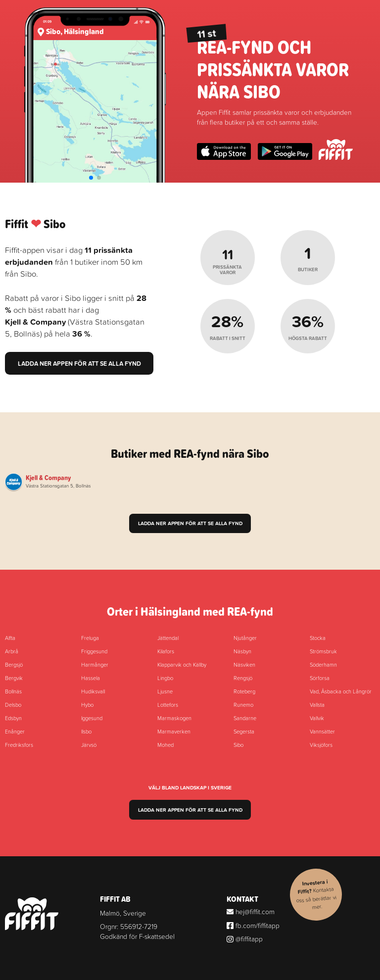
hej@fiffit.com (251, 911)
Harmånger (95, 664)
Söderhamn (323, 664)
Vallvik (317, 718)
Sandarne (245, 718)
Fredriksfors (19, 745)
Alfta (10, 638)
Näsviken (244, 664)
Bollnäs (13, 691)
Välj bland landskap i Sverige (190, 788)
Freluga (90, 638)
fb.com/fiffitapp (253, 925)
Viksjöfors (321, 745)
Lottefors (168, 705)
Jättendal (168, 638)
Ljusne (165, 691)
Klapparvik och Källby (182, 664)
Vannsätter (322, 731)
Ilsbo (86, 731)
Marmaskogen (174, 718)
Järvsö (89, 745)
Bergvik (14, 678)
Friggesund (94, 651)
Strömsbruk (323, 651)
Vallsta (317, 705)
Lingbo (165, 678)
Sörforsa (320, 678)
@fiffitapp (245, 939)
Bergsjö (14, 664)
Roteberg (244, 691)
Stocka (318, 638)
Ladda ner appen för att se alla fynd (79, 363)
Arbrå (12, 651)
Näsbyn (242, 651)
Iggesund (92, 718)
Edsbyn (13, 718)
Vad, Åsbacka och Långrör (341, 691)
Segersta (244, 731)
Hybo (87, 705)
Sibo (238, 745)
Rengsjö (243, 678)
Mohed (166, 745)
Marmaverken (174, 731)
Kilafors (166, 651)
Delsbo (13, 705)
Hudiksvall (93, 691)
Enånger (15, 731)
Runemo (243, 705)
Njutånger (245, 638)
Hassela (91, 678)
